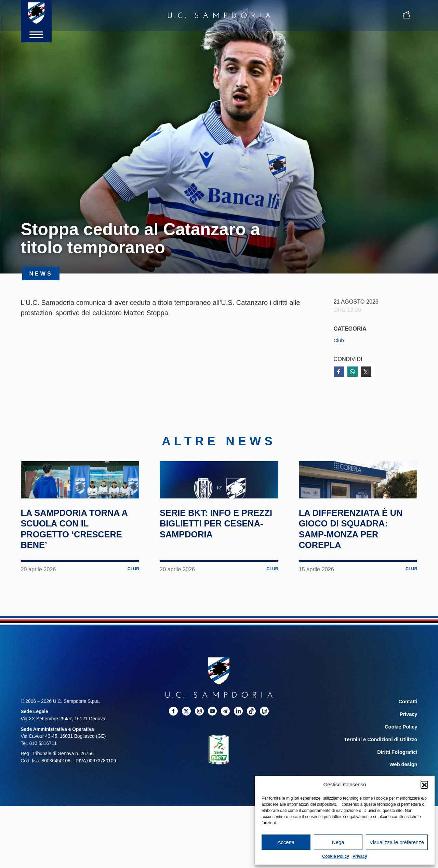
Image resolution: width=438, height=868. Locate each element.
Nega (338, 842)
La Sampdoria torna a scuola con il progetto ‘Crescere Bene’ (79, 563)
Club (339, 340)
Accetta (286, 842)
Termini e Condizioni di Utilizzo (383, 773)
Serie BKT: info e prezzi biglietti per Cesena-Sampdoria (216, 558)
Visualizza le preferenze (397, 842)
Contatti (409, 736)
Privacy (360, 856)
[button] (424, 785)
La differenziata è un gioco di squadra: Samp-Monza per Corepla (356, 563)
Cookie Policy (336, 856)
